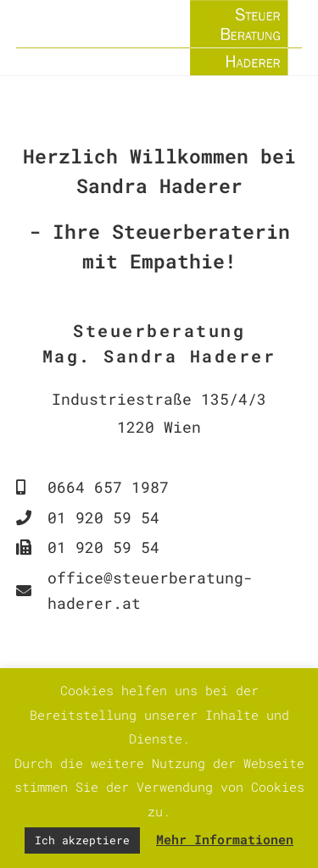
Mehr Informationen (225, 839)
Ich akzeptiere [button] (82, 840)
